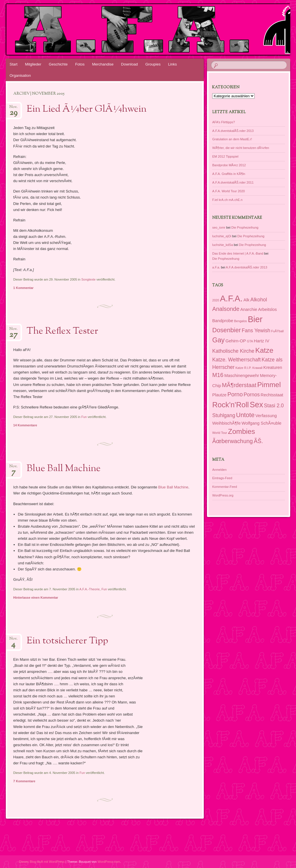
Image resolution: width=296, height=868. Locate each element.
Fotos (80, 64)
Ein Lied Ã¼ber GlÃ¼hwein (87, 109)
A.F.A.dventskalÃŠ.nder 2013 (233, 131)
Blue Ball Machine (64, 469)
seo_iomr (219, 227)
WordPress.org (223, 495)
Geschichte (58, 64)
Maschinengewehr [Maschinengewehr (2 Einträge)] (242, 376)
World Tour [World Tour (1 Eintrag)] (220, 433)
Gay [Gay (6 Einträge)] (218, 340)
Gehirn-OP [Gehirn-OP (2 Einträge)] (236, 341)
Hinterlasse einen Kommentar (36, 598)
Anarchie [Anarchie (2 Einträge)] (249, 309)
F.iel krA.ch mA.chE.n (227, 200)
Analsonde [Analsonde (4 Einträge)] (226, 309)
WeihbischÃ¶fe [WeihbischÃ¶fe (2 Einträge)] (226, 423)
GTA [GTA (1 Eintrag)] (250, 341)
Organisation (20, 75)
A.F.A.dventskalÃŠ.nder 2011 (233, 182)
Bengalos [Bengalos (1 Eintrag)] (240, 321)
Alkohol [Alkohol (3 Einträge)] (259, 300)
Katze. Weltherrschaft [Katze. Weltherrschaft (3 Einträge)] (236, 360)
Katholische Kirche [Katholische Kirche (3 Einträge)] (233, 351)
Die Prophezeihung (245, 227)
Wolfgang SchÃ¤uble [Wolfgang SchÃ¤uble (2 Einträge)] (261, 423)
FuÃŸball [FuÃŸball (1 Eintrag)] (277, 331)
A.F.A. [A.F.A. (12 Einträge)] (231, 298)
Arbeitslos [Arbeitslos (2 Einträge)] (268, 309)
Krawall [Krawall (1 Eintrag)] (257, 368)
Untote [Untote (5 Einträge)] (245, 415)
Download (129, 64)
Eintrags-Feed (222, 478)
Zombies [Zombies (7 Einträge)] (241, 431)
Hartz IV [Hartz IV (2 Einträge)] (261, 341)
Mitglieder (33, 64)
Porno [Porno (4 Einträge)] (235, 394)
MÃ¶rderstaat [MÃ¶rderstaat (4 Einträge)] (239, 385)
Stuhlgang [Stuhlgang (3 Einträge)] (224, 415)
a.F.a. (216, 267)
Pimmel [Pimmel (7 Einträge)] (269, 385)
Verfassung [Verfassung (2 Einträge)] (266, 416)
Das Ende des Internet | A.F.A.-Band (238, 253)
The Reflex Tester (62, 331)
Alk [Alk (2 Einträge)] (246, 300)
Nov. (13, 109)
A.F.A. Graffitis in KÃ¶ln (229, 174)
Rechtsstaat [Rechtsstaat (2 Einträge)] (272, 395)
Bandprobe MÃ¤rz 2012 (229, 165)
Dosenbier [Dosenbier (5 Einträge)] (226, 330)
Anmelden (219, 470)
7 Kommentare (24, 781)
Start (13, 64)
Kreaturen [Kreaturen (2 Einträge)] (273, 367)
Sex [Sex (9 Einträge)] (256, 405)
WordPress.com (109, 862)
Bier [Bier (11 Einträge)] (255, 319)
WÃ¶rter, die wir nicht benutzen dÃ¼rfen (241, 148)
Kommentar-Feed (225, 487)
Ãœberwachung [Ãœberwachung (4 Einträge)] (232, 441)
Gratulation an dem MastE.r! (232, 139)
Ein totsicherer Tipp (67, 641)
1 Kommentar (23, 288)
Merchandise (103, 64)
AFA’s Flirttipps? (223, 122)
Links (172, 64)
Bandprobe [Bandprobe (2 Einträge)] (223, 321)
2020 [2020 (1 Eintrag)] (216, 300)
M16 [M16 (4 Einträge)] (218, 375)
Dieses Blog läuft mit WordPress (42, 862)
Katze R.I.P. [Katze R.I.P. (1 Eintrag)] (243, 368)
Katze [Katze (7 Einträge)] (264, 350)
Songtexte (88, 279)
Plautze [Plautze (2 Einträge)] (219, 395)
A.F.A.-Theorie (89, 589)
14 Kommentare (25, 425)
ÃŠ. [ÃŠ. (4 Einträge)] (258, 441)
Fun (84, 417)
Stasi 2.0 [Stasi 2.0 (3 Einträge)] (274, 406)
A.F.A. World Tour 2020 (229, 191)
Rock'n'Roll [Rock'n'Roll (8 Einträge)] (231, 405)
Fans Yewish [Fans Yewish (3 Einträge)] (256, 331)
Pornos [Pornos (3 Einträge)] (252, 395)
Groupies (153, 64)
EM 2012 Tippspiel (225, 156)
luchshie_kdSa (223, 245)
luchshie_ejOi (222, 236)
